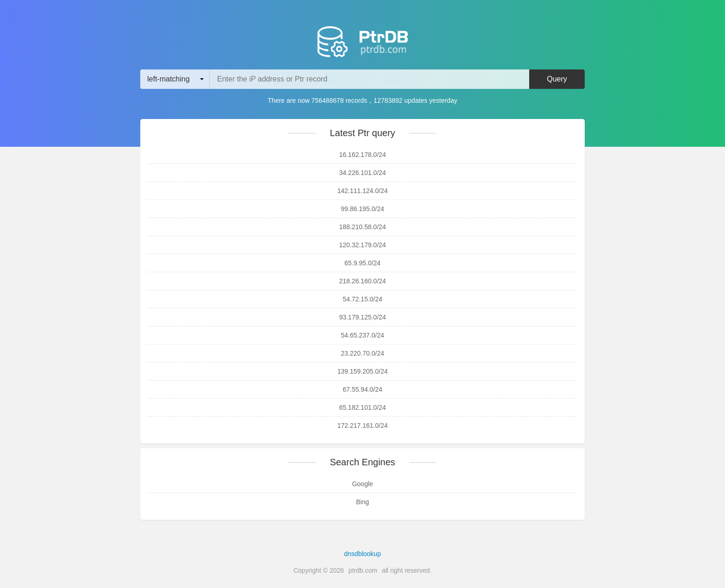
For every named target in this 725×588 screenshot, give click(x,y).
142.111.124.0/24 (363, 191)
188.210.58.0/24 (362, 227)
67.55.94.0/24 (362, 389)
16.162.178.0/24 (362, 155)
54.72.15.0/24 (362, 299)
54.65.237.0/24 (362, 335)
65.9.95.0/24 (362, 263)
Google (362, 484)
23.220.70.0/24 (362, 353)
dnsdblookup (362, 554)
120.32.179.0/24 (362, 245)
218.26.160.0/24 (362, 281)
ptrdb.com (363, 570)
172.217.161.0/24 (363, 425)
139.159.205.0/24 (363, 371)
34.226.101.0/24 (362, 173)
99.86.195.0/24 (362, 209)
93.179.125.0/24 (362, 317)
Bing (362, 502)
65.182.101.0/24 (362, 407)
